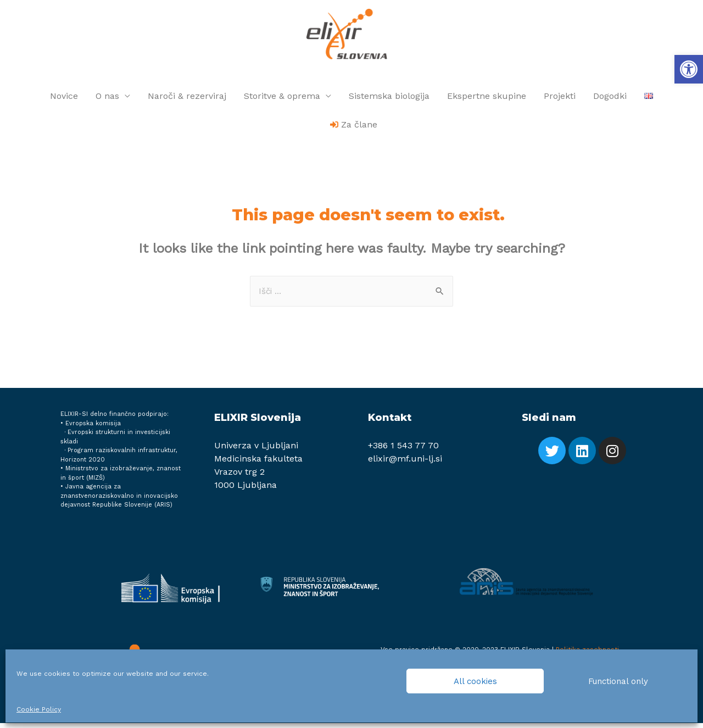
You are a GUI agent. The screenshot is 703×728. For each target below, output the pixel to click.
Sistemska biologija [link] (389, 100)
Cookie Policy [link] (39, 709)
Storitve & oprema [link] (282, 100)
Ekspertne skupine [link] (487, 100)
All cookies (475, 681)
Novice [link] (64, 100)
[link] (689, 69)
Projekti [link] (560, 100)
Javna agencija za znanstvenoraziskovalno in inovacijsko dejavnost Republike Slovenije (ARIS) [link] (119, 501)
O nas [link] (107, 100)
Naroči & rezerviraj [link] (187, 100)
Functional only (618, 681)
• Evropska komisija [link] (91, 428)
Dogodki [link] (610, 100)
